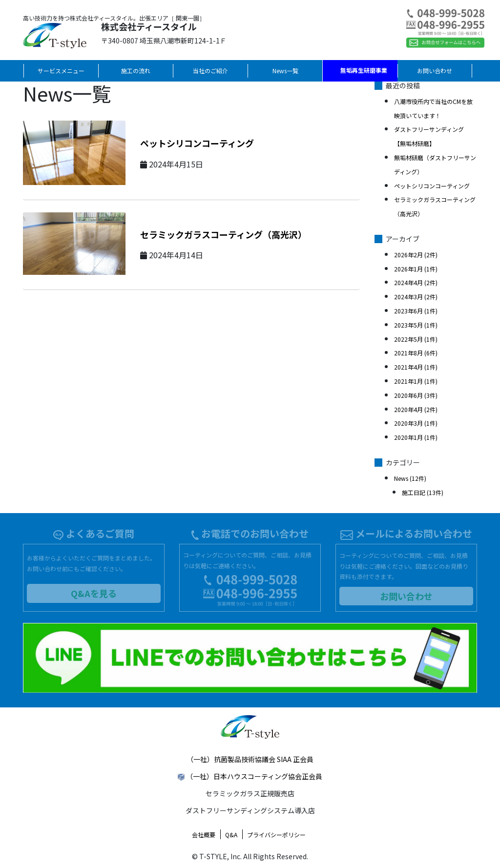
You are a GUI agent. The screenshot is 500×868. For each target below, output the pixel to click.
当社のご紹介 (210, 71)
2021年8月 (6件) (416, 353)
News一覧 (285, 71)
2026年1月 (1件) (416, 269)
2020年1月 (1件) (416, 437)
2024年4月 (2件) (416, 282)
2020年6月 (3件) (416, 395)
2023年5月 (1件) (416, 325)
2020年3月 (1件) (416, 423)
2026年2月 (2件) (416, 255)
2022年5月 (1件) (416, 339)
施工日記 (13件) (423, 492)
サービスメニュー (61, 71)
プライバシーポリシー (276, 835)
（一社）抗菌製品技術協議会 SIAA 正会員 (250, 759)
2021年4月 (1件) (416, 367)
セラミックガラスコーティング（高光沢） (223, 234)
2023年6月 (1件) (416, 311)
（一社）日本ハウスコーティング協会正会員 (254, 776)
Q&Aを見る (94, 593)
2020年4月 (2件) (416, 409)
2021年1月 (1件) (416, 381)
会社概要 (204, 835)
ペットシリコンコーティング (197, 143)
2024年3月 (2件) (416, 297)
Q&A (231, 835)
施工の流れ (136, 71)
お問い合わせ (435, 71)
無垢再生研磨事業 (364, 70)
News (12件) (410, 478)
